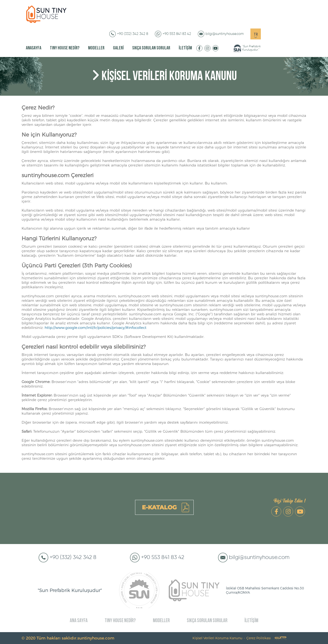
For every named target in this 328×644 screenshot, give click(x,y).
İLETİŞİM (185, 48)
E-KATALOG (159, 507)
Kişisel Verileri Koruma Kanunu (217, 638)
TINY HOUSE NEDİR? (65, 48)
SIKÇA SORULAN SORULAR (151, 48)
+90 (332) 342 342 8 (133, 34)
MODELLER (96, 48)
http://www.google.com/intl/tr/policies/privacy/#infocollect (96, 328)
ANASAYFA (34, 48)
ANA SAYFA (79, 621)
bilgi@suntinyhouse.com (225, 34)
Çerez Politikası (259, 638)
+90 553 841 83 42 (177, 34)
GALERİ (118, 48)
